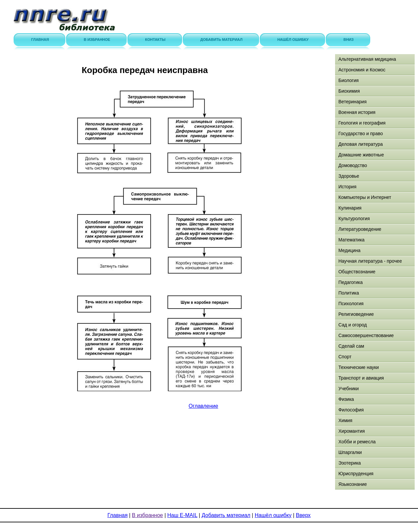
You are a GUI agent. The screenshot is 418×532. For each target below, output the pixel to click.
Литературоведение (360, 229)
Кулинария (350, 208)
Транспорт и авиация (361, 378)
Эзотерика (350, 463)
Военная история (357, 112)
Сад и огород (353, 325)
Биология (348, 80)
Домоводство (353, 165)
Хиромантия (352, 431)
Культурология (354, 219)
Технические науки (359, 367)
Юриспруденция (356, 474)
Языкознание (353, 484)
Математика (351, 240)
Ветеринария (352, 102)
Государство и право (361, 133)
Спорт (345, 357)
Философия (351, 410)
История (347, 187)
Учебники (348, 389)
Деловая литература (361, 144)
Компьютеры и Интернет (365, 197)
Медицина (349, 250)
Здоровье (349, 176)
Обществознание (357, 272)
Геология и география (362, 123)
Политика (349, 293)
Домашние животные (361, 155)
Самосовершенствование (366, 335)
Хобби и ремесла (357, 442)
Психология (351, 304)
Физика (346, 399)
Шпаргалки (350, 452)
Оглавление (203, 406)
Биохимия (349, 91)
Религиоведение (356, 314)
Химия (345, 420)
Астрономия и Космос (362, 70)
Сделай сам (351, 346)
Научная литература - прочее (370, 261)
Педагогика (350, 282)
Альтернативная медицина (367, 59)
